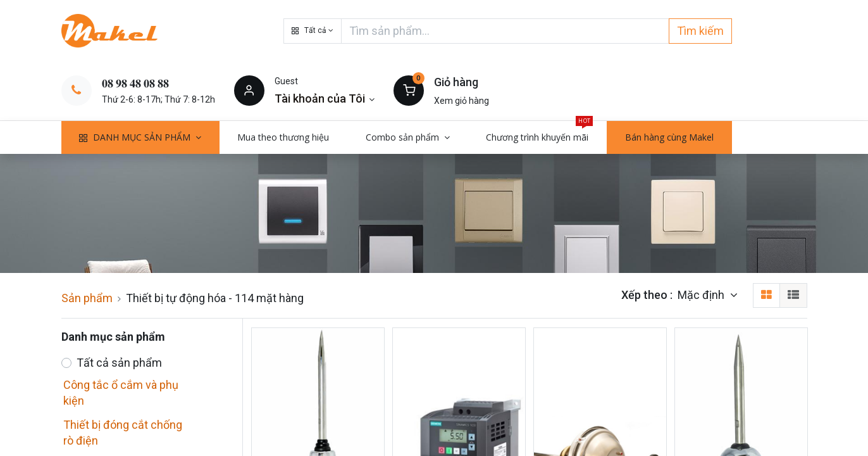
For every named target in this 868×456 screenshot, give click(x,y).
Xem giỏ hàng (462, 101)
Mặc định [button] (702, 295)
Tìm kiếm (700, 31)
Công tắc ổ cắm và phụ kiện (121, 393)
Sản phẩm (87, 298)
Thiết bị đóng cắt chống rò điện (123, 433)
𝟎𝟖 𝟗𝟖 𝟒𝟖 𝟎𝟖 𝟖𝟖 (135, 83)
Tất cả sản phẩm (119, 363)
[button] (313, 31)
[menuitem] (284, 137)
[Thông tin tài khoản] (325, 98)
